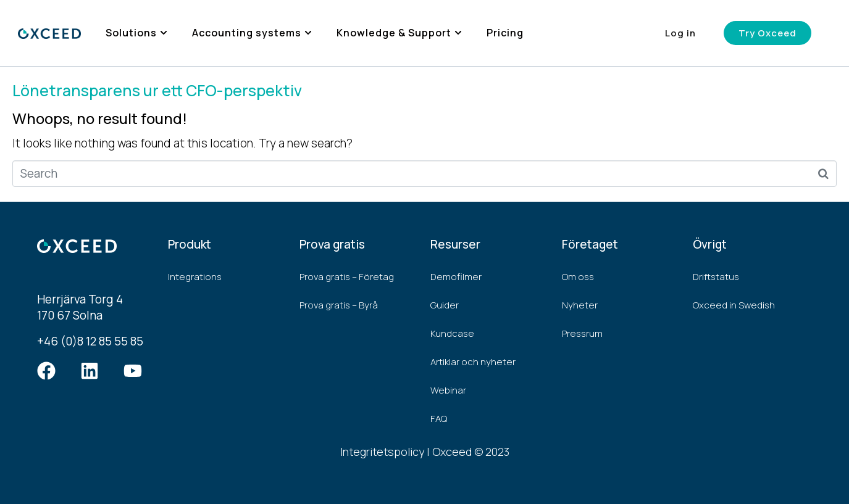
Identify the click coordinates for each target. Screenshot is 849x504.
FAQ (439, 419)
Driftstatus (716, 277)
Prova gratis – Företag (347, 277)
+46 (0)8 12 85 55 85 (90, 341)
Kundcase (452, 333)
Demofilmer (456, 277)
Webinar (448, 390)
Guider (445, 305)
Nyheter (580, 305)
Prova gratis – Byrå (339, 305)
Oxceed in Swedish (734, 305)
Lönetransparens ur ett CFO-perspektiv (157, 90)
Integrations (195, 277)
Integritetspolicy (382, 452)
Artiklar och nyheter (473, 362)
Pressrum (582, 333)
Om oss (578, 277)
